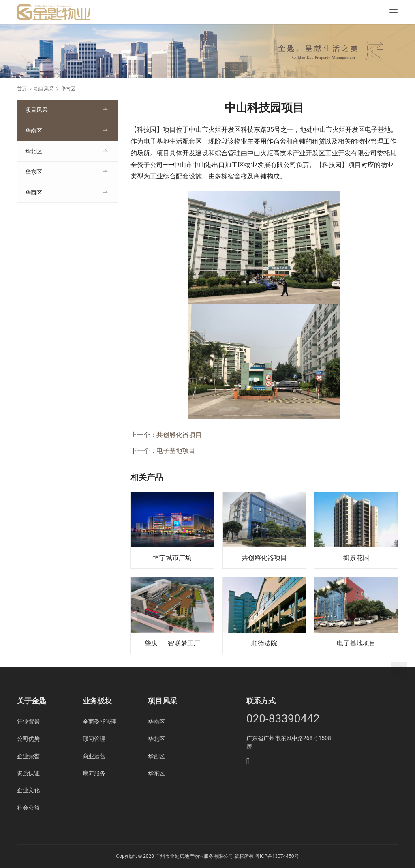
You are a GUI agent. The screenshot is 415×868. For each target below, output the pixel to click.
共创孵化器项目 (179, 435)
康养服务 (94, 773)
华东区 (34, 172)
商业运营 (94, 756)
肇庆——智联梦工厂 (172, 643)
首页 (22, 89)
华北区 (34, 151)
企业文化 (28, 790)
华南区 (34, 131)
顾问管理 (94, 739)
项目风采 (36, 110)
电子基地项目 (176, 451)
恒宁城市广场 (172, 558)
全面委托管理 (100, 722)
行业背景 (28, 722)
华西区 (34, 193)
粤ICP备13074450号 (277, 856)
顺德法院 (264, 643)
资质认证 (28, 773)
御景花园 (356, 558)
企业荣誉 (28, 756)
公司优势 (28, 739)
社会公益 (28, 808)
